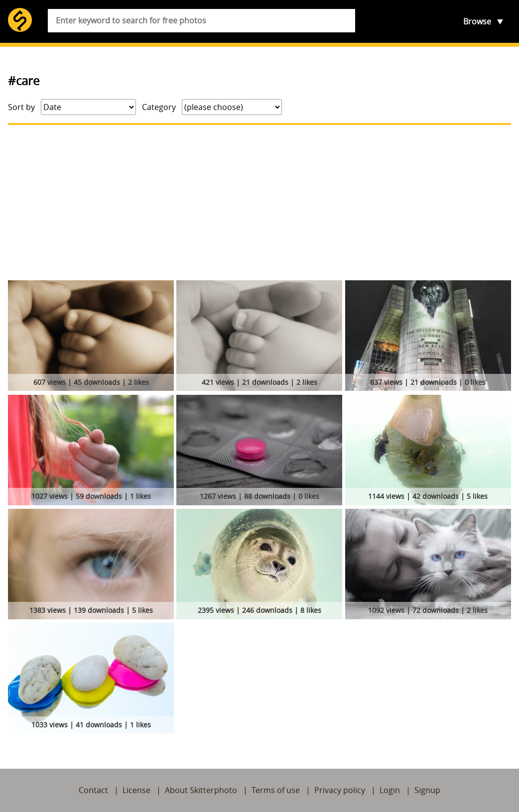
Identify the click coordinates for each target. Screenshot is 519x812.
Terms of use (276, 790)
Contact (93, 790)
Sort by (21, 107)
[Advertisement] (259, 203)
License (136, 790)
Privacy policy (340, 790)
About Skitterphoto (201, 790)
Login (390, 790)
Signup (427, 790)
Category (159, 107)
